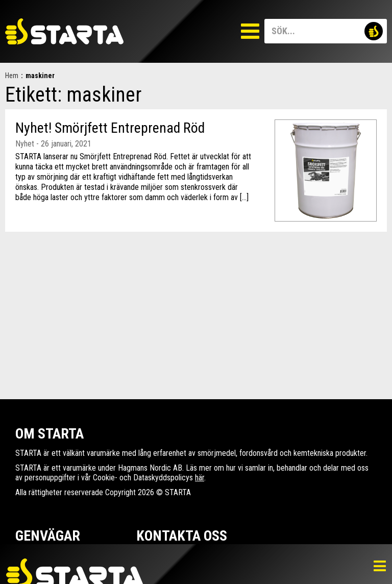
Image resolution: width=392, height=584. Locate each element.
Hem (12, 76)
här (200, 478)
